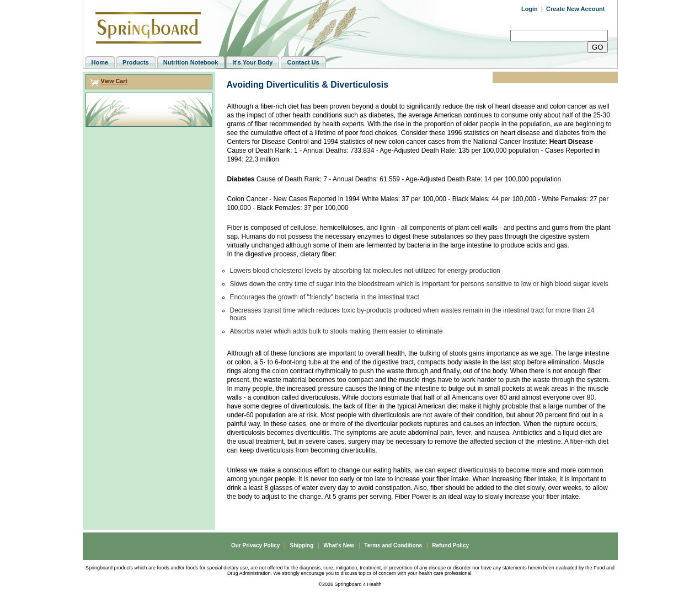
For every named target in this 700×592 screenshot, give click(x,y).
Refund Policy (450, 545)
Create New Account (576, 9)
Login (530, 9)
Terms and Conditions (393, 545)
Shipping (302, 545)
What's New (339, 545)
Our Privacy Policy (255, 545)
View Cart (114, 81)
